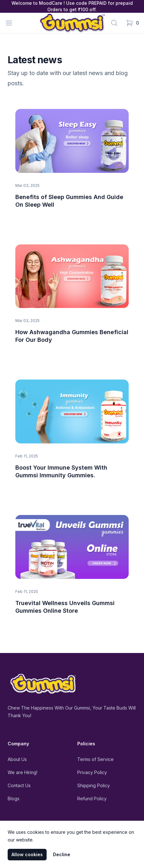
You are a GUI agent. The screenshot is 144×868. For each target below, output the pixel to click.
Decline (62, 854)
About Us (17, 759)
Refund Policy (92, 799)
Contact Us (19, 785)
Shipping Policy (94, 785)
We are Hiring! (23, 772)
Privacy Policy (92, 772)
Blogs (14, 799)
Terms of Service (95, 759)
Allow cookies (27, 854)
